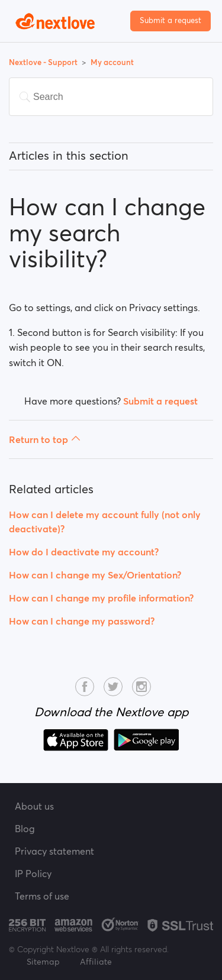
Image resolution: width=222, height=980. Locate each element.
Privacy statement (54, 851)
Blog (25, 829)
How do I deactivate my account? (84, 552)
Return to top (45, 439)
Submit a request (170, 20)
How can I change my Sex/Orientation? (95, 575)
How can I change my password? (82, 621)
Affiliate (96, 962)
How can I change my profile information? (101, 598)
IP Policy (33, 874)
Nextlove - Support (44, 62)
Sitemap (43, 962)
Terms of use (42, 896)
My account (112, 62)
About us (34, 806)
